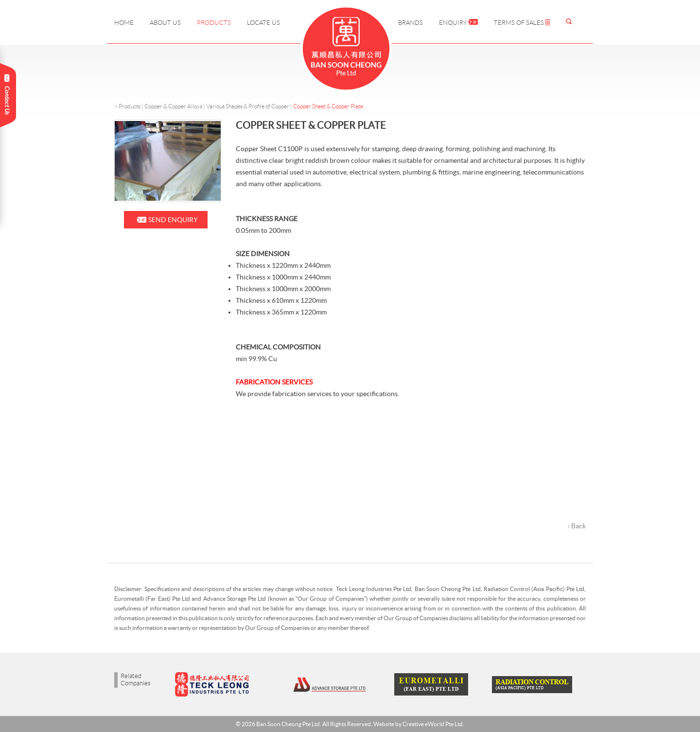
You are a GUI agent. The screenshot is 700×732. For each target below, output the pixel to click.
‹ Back (577, 526)
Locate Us (263, 23)
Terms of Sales (522, 23)
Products (214, 23)
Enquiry (458, 23)
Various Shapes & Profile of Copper (248, 106)
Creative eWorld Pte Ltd (433, 724)
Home (124, 23)
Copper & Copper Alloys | (175, 106)
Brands (411, 23)
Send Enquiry (173, 220)
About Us (165, 23)
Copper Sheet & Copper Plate (328, 106)
